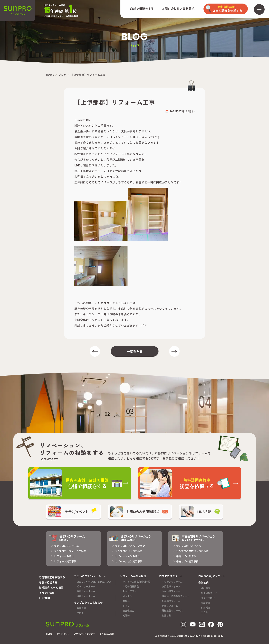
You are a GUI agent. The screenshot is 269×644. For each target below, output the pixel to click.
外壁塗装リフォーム (172, 610)
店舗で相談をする (142, 9)
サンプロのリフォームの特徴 (70, 551)
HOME (49, 634)
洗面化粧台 (128, 610)
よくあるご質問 (107, 634)
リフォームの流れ (64, 556)
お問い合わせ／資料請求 (178, 9)
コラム (204, 612)
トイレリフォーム (171, 591)
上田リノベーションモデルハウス (94, 582)
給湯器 (126, 615)
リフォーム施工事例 (65, 561)
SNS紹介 (206, 607)
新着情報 (81, 608)
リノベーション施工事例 (129, 561)
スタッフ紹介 (208, 598)
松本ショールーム (86, 586)
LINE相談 (45, 598)
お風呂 (126, 601)
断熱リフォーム (170, 606)
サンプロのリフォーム (66, 546)
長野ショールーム (86, 591)
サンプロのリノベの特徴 (129, 551)
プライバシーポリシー (84, 634)
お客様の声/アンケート (212, 576)
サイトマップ (63, 634)
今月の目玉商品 (131, 586)
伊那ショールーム (86, 596)
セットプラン (130, 591)
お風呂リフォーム (171, 586)
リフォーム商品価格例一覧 (137, 582)
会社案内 (206, 588)
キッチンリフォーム (172, 582)
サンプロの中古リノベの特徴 (192, 551)
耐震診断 (166, 615)
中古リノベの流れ (186, 556)
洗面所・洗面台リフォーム (176, 596)
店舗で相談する (48, 582)
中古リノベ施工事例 (187, 561)
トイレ (126, 606)
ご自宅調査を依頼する (52, 577)
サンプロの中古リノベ (189, 546)
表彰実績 (206, 603)
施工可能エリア (209, 593)
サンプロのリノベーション (130, 546)
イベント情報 (47, 593)
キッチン (127, 596)
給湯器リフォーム (171, 601)
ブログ (80, 613)
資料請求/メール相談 (51, 587)
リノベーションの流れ (128, 556)
